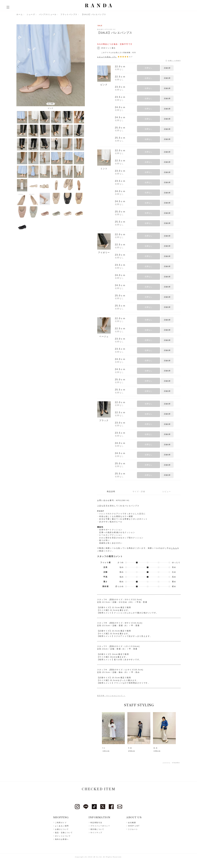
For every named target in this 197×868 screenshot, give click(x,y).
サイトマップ (96, 833)
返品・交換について (64, 833)
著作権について (97, 829)
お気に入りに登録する (177, 68)
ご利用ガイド (61, 823)
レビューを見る (107, 57)
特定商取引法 (96, 823)
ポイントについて (63, 836)
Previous (18, 66)
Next (83, 66)
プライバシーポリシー (100, 826)
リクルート (133, 829)
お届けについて (62, 829)
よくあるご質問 (62, 826)
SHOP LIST (134, 826)
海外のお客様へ (62, 839)
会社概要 (132, 823)
